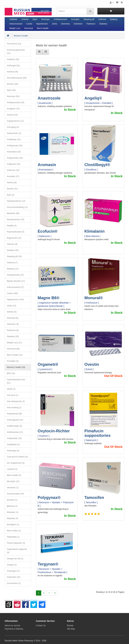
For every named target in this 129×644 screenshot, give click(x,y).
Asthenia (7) (12, 263)
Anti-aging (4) (13, 127)
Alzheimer (78, 24)
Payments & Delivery (14, 629)
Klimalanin (95, 231)
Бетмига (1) (12, 500)
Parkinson (91, 24)
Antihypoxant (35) (15, 146)
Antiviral (25, 19)
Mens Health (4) (14, 475)
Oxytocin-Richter (54, 431)
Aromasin (47, 165)
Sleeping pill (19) (14, 256)
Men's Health (43, 28)
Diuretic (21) (12, 189)
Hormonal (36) (13, 349)
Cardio (29, 24)
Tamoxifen (94, 497)
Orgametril (48, 364)
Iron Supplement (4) (16, 463)
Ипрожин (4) (12, 518)
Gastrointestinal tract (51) (16, 381)
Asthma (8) (12, 183)
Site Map (71, 629)
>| (55, 593)
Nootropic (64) (13, 96)
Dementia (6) (13, 318)
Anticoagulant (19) (15, 420)
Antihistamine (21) (15, 432)
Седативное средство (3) (17, 551)
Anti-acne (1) (13, 395)
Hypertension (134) (15, 300)
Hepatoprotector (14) (16, 201)
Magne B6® (49, 298)
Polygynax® (49, 497)
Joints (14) (11, 306)
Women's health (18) (16, 367)
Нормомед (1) (13, 537)
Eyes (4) (11, 195)
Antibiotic (13, 19)
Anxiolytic (75, 19)
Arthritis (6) (12, 312)
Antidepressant (60, 19)
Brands (70, 626)
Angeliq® (93, 98)
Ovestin (92, 364)
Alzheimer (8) (13, 324)
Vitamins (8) (12, 244)
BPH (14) (11, 373)
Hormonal (29, 28)
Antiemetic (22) (14, 577)
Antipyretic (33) (14, 164)
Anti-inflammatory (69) (17, 78)
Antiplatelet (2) (13, 444)
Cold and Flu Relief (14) (17, 457)
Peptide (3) (12, 226)
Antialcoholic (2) (14, 133)
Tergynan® (48, 564)
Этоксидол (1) (13, 571)
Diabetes (103, 24)
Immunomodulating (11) (17, 207)
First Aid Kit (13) (14, 44)
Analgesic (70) (13, 109)
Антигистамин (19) (15, 494)
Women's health (21, 36)
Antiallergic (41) (14, 139)
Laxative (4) (12, 469)
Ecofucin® (48, 231)
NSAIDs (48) (12, 84)
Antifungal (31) (13, 66)
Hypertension (42, 24)
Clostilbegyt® (97, 165)
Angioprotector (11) (15, 121)
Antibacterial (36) (14, 414)
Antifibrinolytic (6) (14, 426)
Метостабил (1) (14, 531)
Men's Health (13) (15, 355)
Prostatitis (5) (13, 361)
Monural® (94, 298)
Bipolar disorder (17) (16, 281)
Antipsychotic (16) (15, 158)
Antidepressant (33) (16, 103)
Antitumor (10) (13, 170)
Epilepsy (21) (13, 269)
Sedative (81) (13, 250)
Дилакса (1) (12, 506)
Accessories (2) (14, 583)
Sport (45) (11, 90)
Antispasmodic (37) (15, 275)
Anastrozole (49, 98)
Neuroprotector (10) (16, 219)
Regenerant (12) (14, 238)
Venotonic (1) (13, 488)
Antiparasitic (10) (14, 438)
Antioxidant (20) (14, 152)
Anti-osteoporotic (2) (16, 401)
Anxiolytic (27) (13, 176)
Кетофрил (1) (13, 525)
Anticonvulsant (16, 24)
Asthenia (102, 19)
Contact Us (41, 626)
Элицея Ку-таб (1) (15, 559)
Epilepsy (114, 19)
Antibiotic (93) (13, 59)
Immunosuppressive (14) (16, 52)
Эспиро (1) (12, 565)
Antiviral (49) (12, 72)
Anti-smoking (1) (14, 408)
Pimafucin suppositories (97, 433)
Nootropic (45, 19)
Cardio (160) (12, 293)
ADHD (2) (11, 389)
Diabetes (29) (13, 336)
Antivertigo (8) (13, 451)
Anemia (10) (12, 115)
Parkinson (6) (13, 330)
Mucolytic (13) (13, 481)
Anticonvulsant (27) (15, 287)
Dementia (65, 24)
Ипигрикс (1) (13, 512)
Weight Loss (15, 28)
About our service (12, 626)
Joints (54, 24)
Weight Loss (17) (14, 343)
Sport (35, 19)
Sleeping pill (89, 19)
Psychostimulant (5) (16, 232)
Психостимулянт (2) (16, 543)
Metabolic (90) (13, 213)
